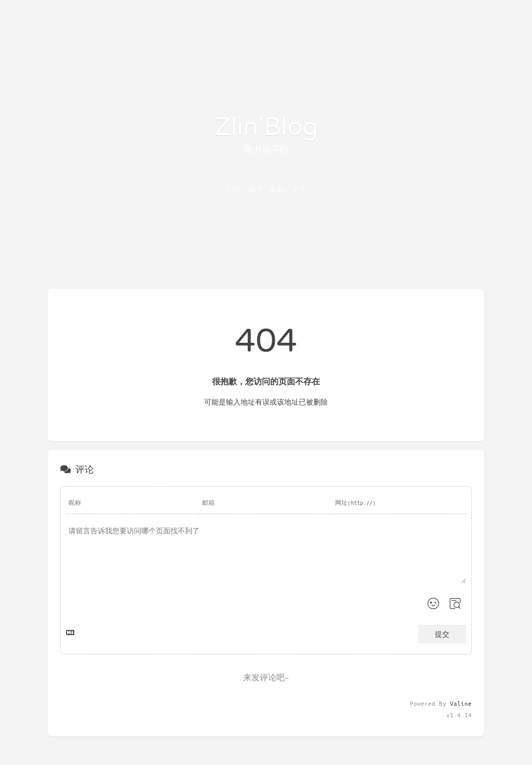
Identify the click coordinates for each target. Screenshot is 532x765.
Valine (461, 703)
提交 (442, 634)
